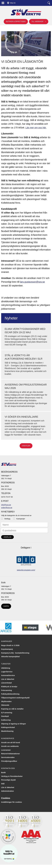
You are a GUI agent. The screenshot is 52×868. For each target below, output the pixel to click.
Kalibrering (6, 720)
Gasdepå (5, 716)
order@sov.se (7, 508)
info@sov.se (6, 505)
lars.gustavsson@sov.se (32, 282)
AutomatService (8, 675)
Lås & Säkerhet (8, 679)
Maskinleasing (7, 731)
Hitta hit (13, 3)
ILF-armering (7, 713)
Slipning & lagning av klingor (14, 724)
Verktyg (7, 519)
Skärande (5, 705)
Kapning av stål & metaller (12, 709)
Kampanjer (21, 519)
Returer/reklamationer (10, 754)
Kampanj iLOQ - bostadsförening (15, 653)
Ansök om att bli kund (11, 742)
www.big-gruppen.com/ (26, 570)
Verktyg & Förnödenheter (12, 776)
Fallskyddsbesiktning (10, 694)
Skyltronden (6, 701)
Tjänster (6, 664)
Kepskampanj (7, 649)
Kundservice (8, 738)
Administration (8, 791)
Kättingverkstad (8, 727)
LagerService (7, 672)
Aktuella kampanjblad (10, 656)
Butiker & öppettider (16, 21)
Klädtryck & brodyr (9, 687)
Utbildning (6, 668)
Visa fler (26, 446)
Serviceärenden (8, 757)
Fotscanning (7, 690)
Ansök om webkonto (10, 746)
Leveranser (6, 750)
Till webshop (37, 21)
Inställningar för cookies (12, 802)
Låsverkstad (6, 683)
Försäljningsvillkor (9, 761)
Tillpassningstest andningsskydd (15, 698)
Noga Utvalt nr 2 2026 (10, 645)
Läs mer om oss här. (36, 128)
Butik (3, 583)
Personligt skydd (8, 780)
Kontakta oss (8, 768)
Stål (3, 784)
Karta (6, 606)
